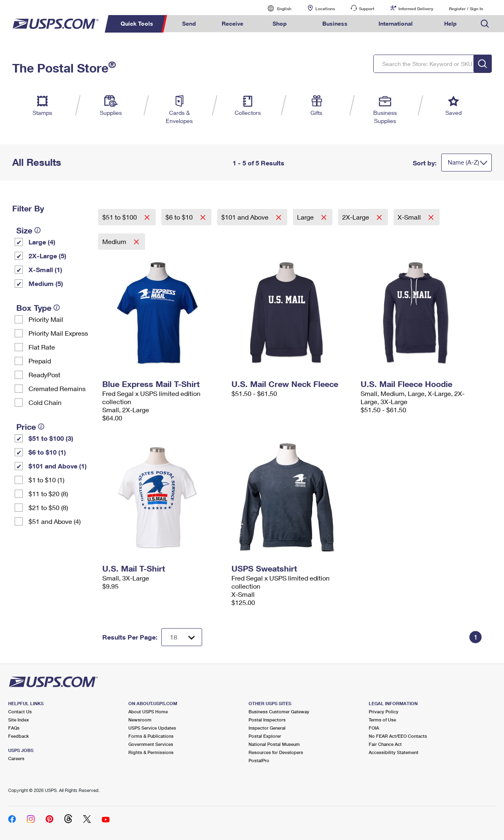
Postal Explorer (265, 736)
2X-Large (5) (47, 256)
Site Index (19, 720)
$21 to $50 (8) (48, 507)
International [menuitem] (396, 23)
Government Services (151, 744)
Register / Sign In (466, 9)
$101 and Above (246, 217)
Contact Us (20, 711)
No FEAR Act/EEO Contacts (398, 736)
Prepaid (40, 361)
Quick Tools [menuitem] (137, 23)
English (276, 8)
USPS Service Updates (152, 728)
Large (306, 217)
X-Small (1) (45, 269)
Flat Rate (42, 347)
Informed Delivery (416, 9)
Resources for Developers (276, 752)
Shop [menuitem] (280, 23)
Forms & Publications (151, 736)
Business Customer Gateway (279, 711)
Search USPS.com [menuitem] (485, 24)
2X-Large (357, 217)
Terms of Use (382, 720)
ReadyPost (44, 375)
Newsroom (140, 720)
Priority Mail (46, 319)
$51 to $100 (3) (51, 438)
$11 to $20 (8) (48, 494)
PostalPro (259, 760)
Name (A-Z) (463, 162)
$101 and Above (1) (58, 466)
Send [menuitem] (189, 23)
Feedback (19, 736)
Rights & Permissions (151, 752)
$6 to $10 (180, 217)
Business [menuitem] (335, 23)
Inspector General (267, 728)
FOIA (374, 728)
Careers (16, 758)
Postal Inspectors (267, 720)
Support (367, 9)
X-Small (410, 217)
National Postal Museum (274, 744)
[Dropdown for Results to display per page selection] (182, 637)
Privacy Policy (384, 711)
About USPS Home (148, 711)
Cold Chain (45, 402)
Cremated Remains (57, 388)
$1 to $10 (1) (46, 480)
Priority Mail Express (58, 333)
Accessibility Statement (394, 752)
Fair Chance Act (385, 744)
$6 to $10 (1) (47, 452)
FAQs (14, 728)
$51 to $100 (120, 217)
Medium (115, 241)
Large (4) (42, 242)
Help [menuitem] (450, 23)
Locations (325, 9)
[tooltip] (37, 230)
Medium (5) (46, 283)
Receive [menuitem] (232, 23)
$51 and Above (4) (55, 521)
